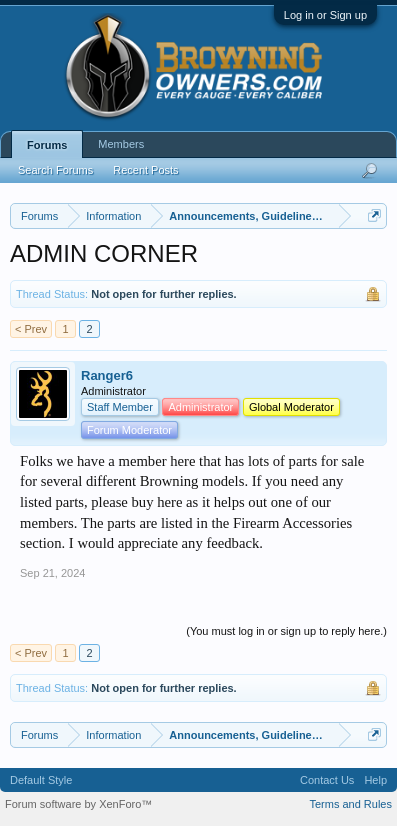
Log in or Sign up (325, 15)
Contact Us (327, 780)
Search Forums (55, 170)
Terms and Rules (350, 804)
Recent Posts (145, 170)
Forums (47, 145)
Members (121, 144)
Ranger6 (107, 375)
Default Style (41, 780)
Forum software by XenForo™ (78, 804)
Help (375, 780)
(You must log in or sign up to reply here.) (286, 631)
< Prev (31, 329)
